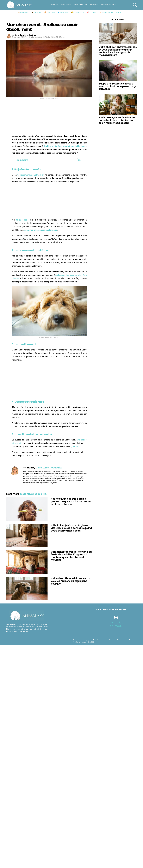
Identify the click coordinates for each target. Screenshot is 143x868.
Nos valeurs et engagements (84, 640)
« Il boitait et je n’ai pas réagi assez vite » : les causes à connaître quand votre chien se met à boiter (71, 528)
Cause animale (81, 5)
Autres (120, 12)
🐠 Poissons (77, 12)
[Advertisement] (49, 118)
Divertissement (108, 5)
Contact (112, 640)
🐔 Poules (92, 12)
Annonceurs (102, 640)
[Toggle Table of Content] (78, 160)
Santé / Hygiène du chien (33, 494)
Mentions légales (79, 642)
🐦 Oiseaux (63, 12)
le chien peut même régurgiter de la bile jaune (65, 146)
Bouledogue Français (64, 275)
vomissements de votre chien (31, 175)
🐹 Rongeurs (106, 12)
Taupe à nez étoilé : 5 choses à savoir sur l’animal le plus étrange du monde (118, 86)
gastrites (75, 447)
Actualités (66, 5)
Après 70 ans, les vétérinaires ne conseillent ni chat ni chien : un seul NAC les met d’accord (117, 120)
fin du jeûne (21, 220)
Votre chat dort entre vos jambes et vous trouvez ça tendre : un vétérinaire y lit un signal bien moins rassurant (118, 51)
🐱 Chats (36, 12)
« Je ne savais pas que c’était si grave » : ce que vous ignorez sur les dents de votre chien (71, 501)
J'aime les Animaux (116, 624)
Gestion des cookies (125, 640)
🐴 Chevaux (50, 12)
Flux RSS (91, 642)
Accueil (54, 5)
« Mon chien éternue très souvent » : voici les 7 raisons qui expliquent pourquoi (71, 581)
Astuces (94, 5)
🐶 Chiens (22, 12)
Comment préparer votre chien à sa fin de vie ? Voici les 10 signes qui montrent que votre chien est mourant (71, 556)
